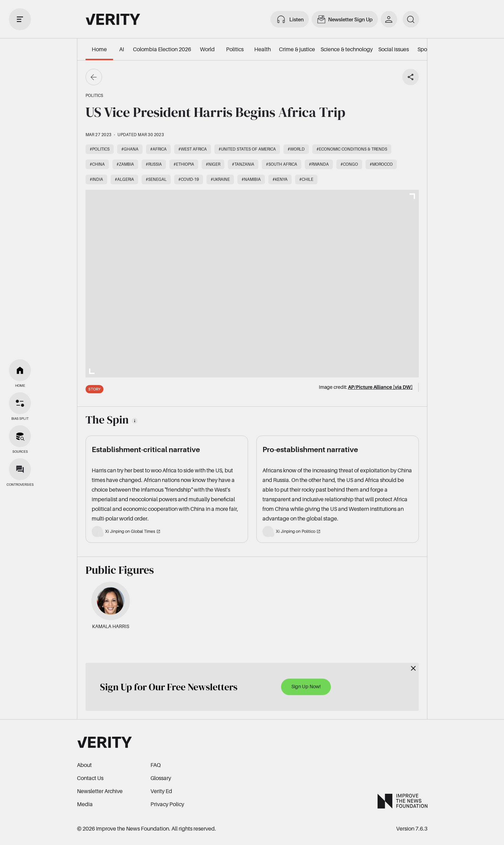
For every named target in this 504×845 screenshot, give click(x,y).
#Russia (154, 164)
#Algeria (124, 179)
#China (97, 164)
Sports (425, 49)
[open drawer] (20, 19)
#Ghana (130, 149)
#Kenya (280, 179)
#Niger (213, 164)
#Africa (158, 149)
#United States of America (247, 149)
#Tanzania (243, 164)
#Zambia (125, 164)
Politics (235, 49)
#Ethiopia (184, 164)
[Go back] (94, 77)
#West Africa (193, 149)
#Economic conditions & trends (352, 149)
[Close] (413, 668)
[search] (411, 19)
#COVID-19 (189, 179)
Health (262, 49)
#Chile (306, 179)
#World (296, 149)
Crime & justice (297, 49)
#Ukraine (220, 179)
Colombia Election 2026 (162, 49)
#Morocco (381, 164)
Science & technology (347, 49)
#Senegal (156, 179)
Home (99, 49)
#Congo (349, 164)
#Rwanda (319, 164)
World (207, 49)
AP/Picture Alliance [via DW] (380, 387)
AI (122, 49)
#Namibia (251, 179)
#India (96, 179)
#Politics (100, 149)
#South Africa (282, 164)
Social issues (394, 49)
